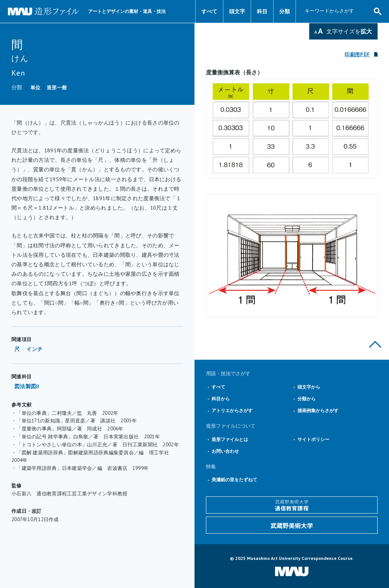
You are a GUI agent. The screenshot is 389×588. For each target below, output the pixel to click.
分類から (307, 399)
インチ (34, 349)
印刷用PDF (357, 55)
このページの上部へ (375, 344)
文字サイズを (349, 31)
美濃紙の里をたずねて (234, 480)
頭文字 (237, 11)
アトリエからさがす (232, 410)
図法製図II (27, 386)
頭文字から (309, 387)
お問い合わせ (225, 451)
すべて (209, 11)
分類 (285, 11)
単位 (36, 88)
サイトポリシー (313, 439)
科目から (221, 399)
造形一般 (57, 88)
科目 (262, 11)
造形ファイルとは (230, 439)
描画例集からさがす (318, 410)
